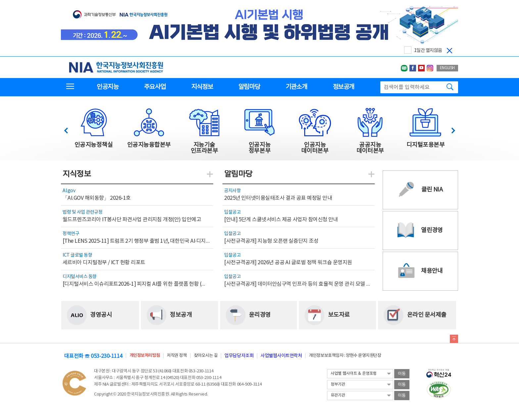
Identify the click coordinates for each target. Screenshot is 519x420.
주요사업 (155, 87)
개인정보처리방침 (145, 356)
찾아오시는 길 (206, 356)
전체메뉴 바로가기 (0, 0)
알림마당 (249, 87)
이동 (402, 374)
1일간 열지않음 (428, 51)
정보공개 (343, 87)
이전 (69, 129)
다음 (450, 129)
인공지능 (107, 87)
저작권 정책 (177, 356)
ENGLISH (447, 68)
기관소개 (296, 87)
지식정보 (202, 87)
